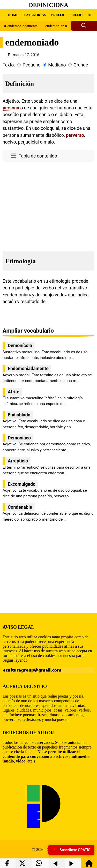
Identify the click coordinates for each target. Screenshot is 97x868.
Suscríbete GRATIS (71, 850)
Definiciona (49, 5)
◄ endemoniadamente (20, 26)
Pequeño (31, 65)
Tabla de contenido (38, 156)
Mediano (57, 65)
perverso (75, 135)
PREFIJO (58, 15)
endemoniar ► (57, 26)
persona (11, 108)
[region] (48, 205)
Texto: (9, 65)
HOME (13, 15)
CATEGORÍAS (35, 15)
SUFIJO (77, 15)
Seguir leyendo (15, 660)
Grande (81, 65)
